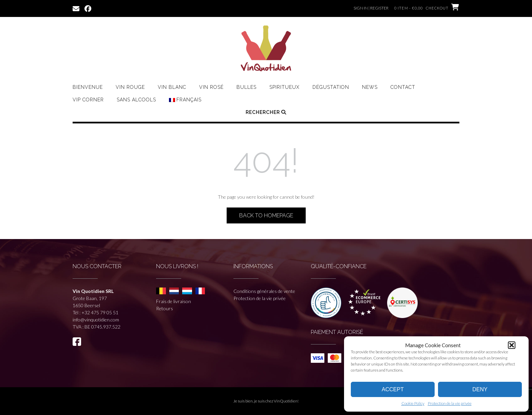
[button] (512, 345)
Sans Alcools (136, 100)
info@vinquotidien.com (96, 320)
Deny (480, 389)
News (370, 87)
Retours (165, 308)
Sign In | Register (371, 8)
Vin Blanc (172, 87)
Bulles (246, 87)
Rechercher (266, 112)
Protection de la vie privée (450, 403)
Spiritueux (284, 87)
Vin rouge (130, 87)
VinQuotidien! (286, 401)
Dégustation (331, 87)
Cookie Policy (413, 403)
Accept (393, 389)
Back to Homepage (266, 215)
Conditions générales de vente (264, 291)
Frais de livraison (174, 301)
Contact (403, 87)
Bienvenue (88, 87)
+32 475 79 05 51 (100, 312)
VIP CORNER (88, 100)
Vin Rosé (211, 87)
